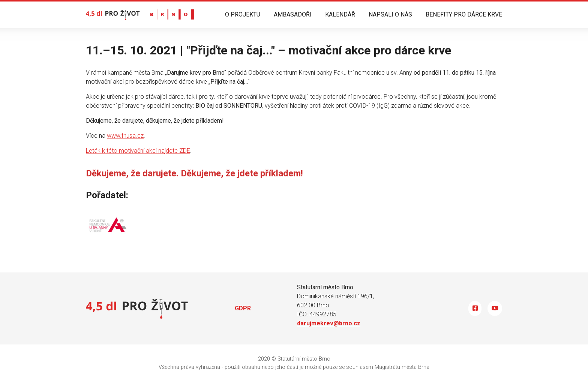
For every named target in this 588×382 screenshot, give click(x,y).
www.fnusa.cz (125, 136)
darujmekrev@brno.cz (329, 323)
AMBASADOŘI (293, 14)
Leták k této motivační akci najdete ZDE (138, 151)
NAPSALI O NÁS (390, 14)
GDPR (243, 308)
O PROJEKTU (243, 14)
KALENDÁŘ (340, 14)
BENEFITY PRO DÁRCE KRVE (464, 14)
